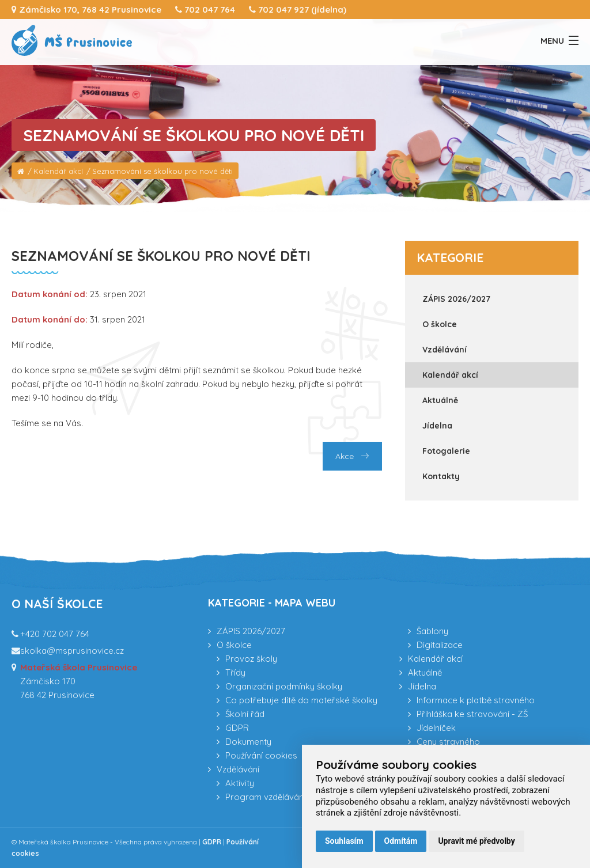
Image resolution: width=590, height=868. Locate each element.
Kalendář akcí (58, 171)
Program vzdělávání (265, 797)
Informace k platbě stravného (476, 700)
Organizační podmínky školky (284, 686)
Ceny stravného (448, 742)
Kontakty (441, 476)
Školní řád (245, 714)
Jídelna (437, 426)
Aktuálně (440, 400)
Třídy (235, 672)
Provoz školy (251, 659)
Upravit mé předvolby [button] (476, 841)
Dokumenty (248, 742)
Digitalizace (440, 645)
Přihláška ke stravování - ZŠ (472, 714)
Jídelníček (436, 728)
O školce (440, 324)
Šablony (432, 631)
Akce (352, 456)
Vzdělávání (445, 350)
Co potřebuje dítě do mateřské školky (301, 700)
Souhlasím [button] (344, 841)
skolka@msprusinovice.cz (72, 651)
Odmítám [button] (401, 841)
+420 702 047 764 (55, 634)
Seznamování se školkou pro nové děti (162, 171)
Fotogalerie (446, 451)
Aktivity (240, 783)
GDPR (237, 728)
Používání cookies (261, 755)
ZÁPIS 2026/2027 (456, 299)
